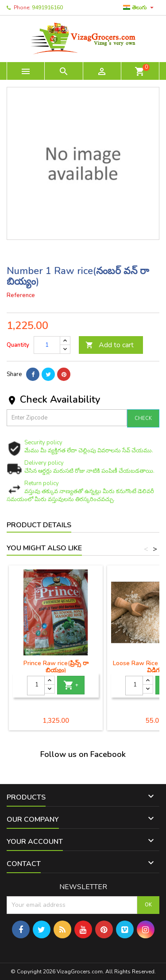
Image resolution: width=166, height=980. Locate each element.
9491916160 (47, 8)
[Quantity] (47, 345)
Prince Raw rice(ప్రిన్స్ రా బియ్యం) (56, 667)
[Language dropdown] (139, 8)
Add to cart (110, 345)
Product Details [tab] (39, 525)
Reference (21, 295)
